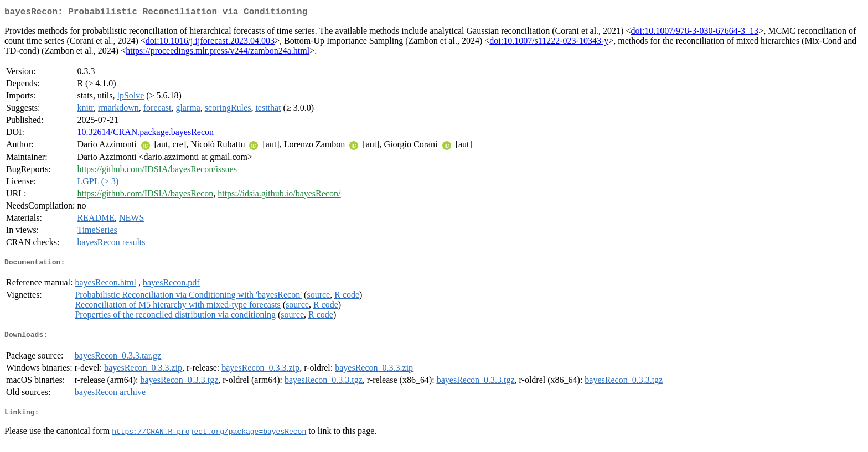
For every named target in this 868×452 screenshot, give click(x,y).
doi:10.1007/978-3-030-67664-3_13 (694, 33)
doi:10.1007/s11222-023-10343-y (549, 43)
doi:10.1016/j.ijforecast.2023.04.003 (210, 43)
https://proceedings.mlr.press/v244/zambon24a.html (218, 53)
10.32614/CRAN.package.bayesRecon (145, 134)
